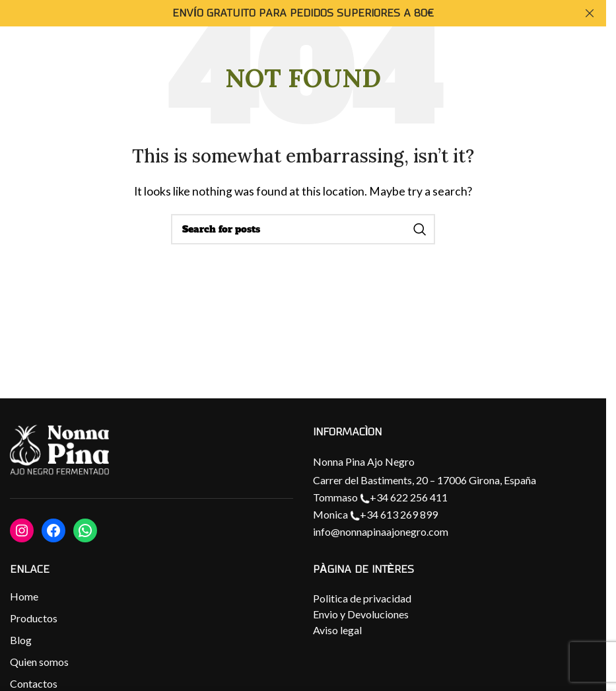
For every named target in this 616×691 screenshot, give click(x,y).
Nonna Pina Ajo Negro (364, 461)
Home (24, 596)
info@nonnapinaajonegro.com (381, 531)
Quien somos (39, 662)
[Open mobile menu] (23, 71)
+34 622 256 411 (404, 497)
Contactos (34, 683)
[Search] (303, 229)
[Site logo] (566, 70)
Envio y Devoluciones (361, 614)
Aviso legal (337, 630)
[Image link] (59, 451)
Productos (34, 618)
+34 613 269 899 (394, 514)
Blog (21, 640)
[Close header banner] (590, 13)
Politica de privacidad (362, 598)
